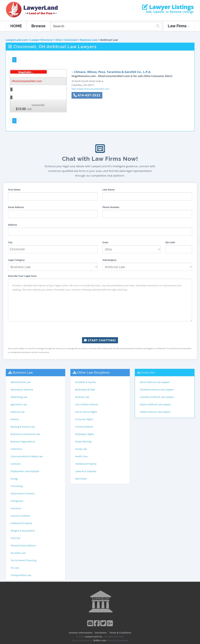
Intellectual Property (21, 523)
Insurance (16, 508)
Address (13, 225)
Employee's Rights (85, 434)
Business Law (89, 40)
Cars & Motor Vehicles (87, 404)
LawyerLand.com (17, 40)
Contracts (16, 464)
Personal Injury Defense (23, 545)
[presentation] (100, 329)
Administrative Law (21, 382)
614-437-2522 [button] (87, 95)
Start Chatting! (100, 340)
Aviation (15, 419)
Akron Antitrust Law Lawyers (155, 382)
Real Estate (81, 479)
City (10, 242)
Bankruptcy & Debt (85, 390)
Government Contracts (23, 493)
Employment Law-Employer (25, 471)
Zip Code (170, 242)
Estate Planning (83, 442)
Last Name (109, 190)
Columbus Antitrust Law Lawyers (157, 397)
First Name (14, 190)
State (105, 242)
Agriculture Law (19, 404)
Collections (16, 449)
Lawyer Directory (41, 40)
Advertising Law (19, 397)
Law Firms (179, 26)
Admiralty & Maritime (22, 390)
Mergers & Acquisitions (23, 531)
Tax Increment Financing (23, 560)
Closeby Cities (148, 372)
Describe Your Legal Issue (22, 276)
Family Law (81, 449)
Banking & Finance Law (23, 427)
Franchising (17, 486)
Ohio (58, 40)
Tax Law (15, 568)
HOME (16, 26)
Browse (38, 26)
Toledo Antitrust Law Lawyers (155, 412)
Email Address (16, 207)
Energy (14, 479)
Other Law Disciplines (94, 372)
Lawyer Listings (168, 7)
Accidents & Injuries (86, 382)
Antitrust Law (18, 412)
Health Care (81, 456)
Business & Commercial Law (25, 434)
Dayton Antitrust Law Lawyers (155, 404)
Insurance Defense (21, 516)
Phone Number (111, 207)
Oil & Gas (15, 538)
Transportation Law (21, 575)
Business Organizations (23, 442)
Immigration (17, 501)
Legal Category (16, 260)
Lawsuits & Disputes (86, 471)
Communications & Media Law (27, 456)
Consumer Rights (84, 419)
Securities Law (18, 553)
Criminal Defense (84, 427)
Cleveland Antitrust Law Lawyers (157, 390)
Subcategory (110, 260)
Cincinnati (71, 40)
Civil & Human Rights (86, 412)
